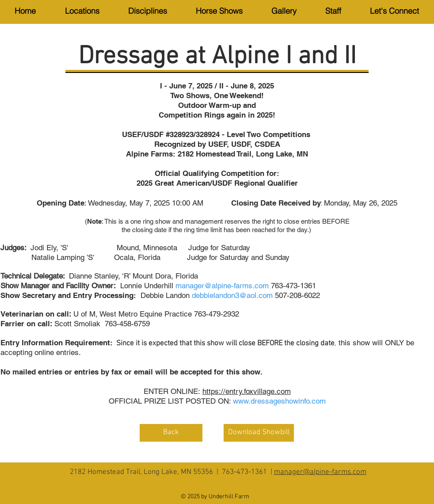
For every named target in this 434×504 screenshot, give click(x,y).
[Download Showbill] (259, 433)
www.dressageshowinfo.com (279, 401)
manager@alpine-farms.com (320, 472)
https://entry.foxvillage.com (247, 391)
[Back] (171, 433)
